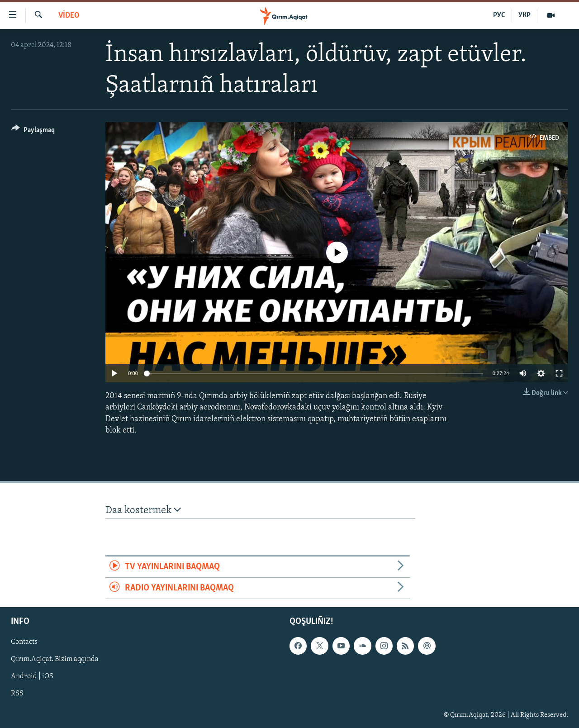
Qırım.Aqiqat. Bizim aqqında (55, 660)
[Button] (33, 131)
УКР (524, 15)
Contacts (24, 642)
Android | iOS (32, 677)
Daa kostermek (143, 510)
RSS (17, 694)
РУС (499, 15)
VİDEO (69, 16)
